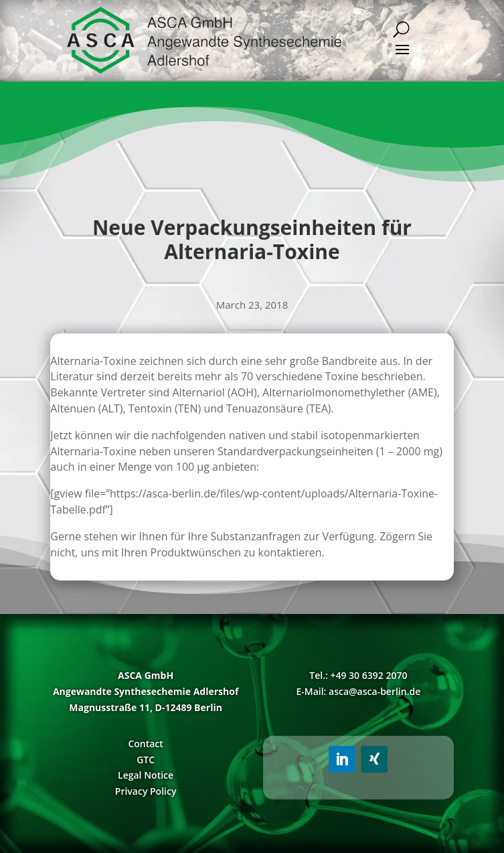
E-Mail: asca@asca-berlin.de (358, 691)
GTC (146, 760)
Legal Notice (146, 775)
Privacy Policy (146, 791)
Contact (145, 744)
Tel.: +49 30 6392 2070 (358, 675)
